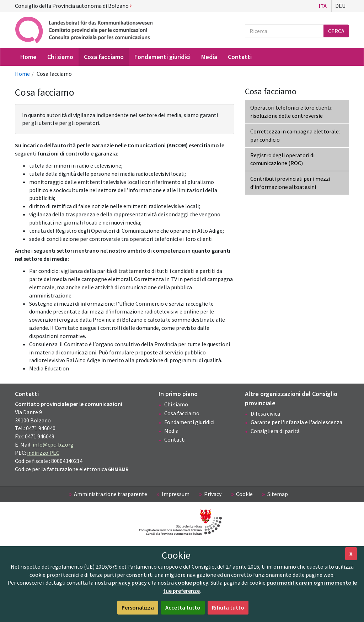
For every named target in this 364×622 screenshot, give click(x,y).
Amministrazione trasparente (111, 494)
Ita (323, 6)
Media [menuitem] (209, 57)
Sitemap (278, 494)
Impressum (176, 494)
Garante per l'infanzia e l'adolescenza (296, 422)
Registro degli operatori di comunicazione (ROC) (282, 159)
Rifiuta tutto (228, 607)
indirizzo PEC (43, 453)
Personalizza (138, 607)
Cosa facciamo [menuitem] (104, 57)
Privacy (213, 494)
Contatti (175, 439)
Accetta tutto (183, 607)
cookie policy (192, 583)
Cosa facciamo (182, 413)
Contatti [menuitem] (240, 57)
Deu (340, 6)
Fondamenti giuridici (189, 422)
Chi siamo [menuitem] (60, 57)
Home (22, 74)
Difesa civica (265, 413)
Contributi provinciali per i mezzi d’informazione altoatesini (290, 183)
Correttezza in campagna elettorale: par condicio (295, 135)
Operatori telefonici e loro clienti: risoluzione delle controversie (291, 112)
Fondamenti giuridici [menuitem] (162, 57)
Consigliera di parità (275, 431)
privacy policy (129, 583)
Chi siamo (176, 404)
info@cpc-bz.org (53, 444)
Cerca (336, 31)
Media (171, 431)
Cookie (244, 494)
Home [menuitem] (28, 57)
